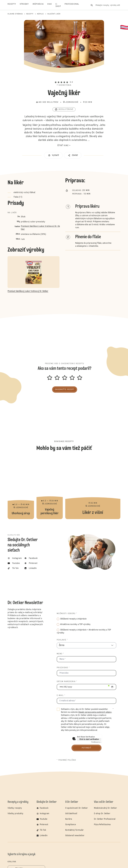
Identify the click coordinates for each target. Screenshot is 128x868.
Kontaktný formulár (74, 830)
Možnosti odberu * (67, 614)
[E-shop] (60, 5)
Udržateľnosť (71, 814)
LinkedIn (44, 836)
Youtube (44, 819)
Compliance (71, 825)
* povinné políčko (66, 760)
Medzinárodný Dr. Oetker (105, 808)
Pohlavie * (62, 640)
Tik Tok (43, 830)
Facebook (44, 808)
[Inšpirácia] (40, 5)
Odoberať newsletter (75, 836)
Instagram (44, 814)
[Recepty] (14, 5)
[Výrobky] (26, 5)
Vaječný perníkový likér (50, 488)
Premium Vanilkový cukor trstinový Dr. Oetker (40, 228)
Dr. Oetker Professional (105, 819)
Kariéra (69, 819)
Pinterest (44, 825)
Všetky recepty (15, 808)
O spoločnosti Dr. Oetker (77, 808)
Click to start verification (89, 739)
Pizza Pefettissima (102, 825)
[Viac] (51, 5)
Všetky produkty (15, 814)
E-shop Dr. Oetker (102, 814)
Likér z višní (93, 488)
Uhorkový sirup (21, 488)
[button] (64, 78)
